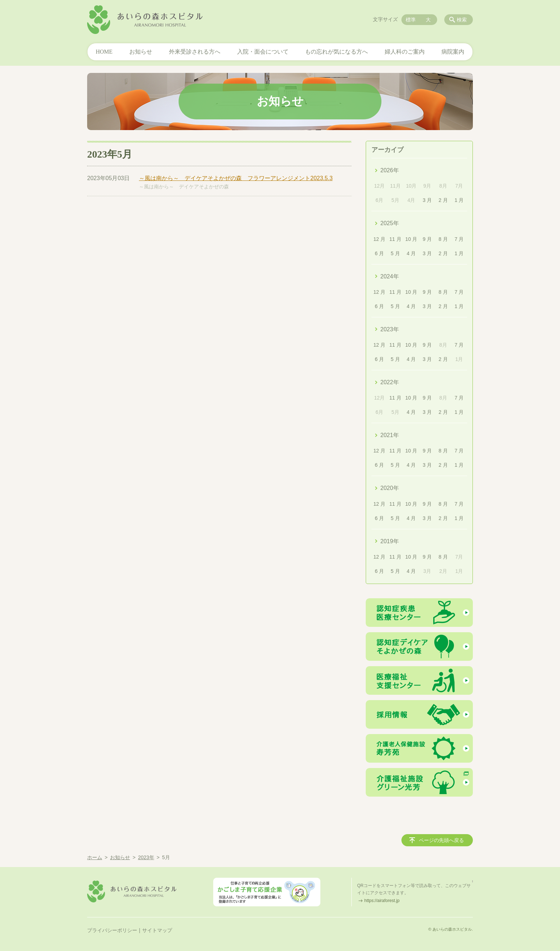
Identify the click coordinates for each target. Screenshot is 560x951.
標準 (411, 20)
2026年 (390, 170)
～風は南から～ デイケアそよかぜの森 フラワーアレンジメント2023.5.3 (236, 178)
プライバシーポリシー (112, 930)
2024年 (390, 276)
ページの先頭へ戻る (441, 840)
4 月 (411, 253)
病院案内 (453, 52)
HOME (104, 52)
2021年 (390, 435)
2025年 (390, 223)
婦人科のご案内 (405, 52)
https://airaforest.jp (382, 901)
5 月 (395, 253)
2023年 (390, 329)
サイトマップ (157, 930)
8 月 (443, 239)
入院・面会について (263, 52)
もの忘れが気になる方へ (336, 52)
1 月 (459, 200)
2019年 (390, 541)
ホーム (95, 857)
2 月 (443, 200)
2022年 (390, 382)
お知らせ (141, 52)
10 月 (411, 239)
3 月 (427, 200)
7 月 (459, 239)
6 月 (379, 253)
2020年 (390, 488)
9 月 (427, 239)
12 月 (379, 239)
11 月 (395, 239)
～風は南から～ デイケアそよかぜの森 (184, 187)
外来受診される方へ (195, 52)
